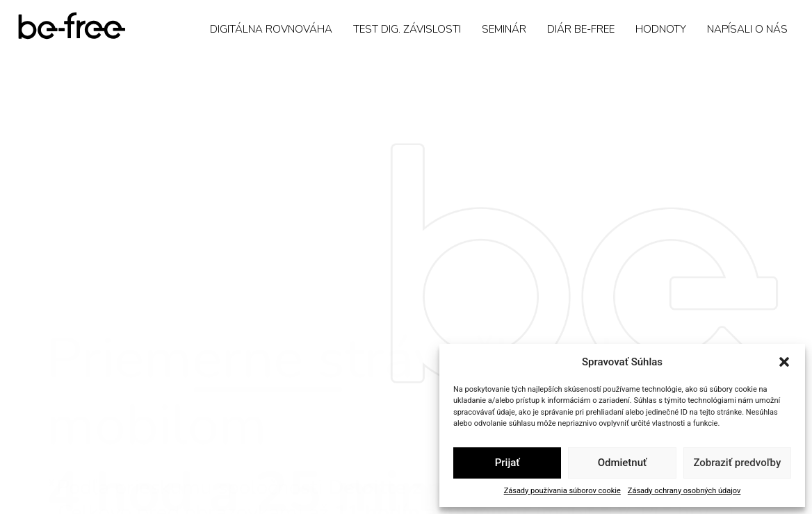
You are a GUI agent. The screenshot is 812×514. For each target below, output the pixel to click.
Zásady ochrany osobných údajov (684, 491)
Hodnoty (661, 29)
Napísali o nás (747, 29)
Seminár (504, 29)
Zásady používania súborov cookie (562, 491)
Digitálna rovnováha (271, 29)
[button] (784, 362)
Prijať (507, 463)
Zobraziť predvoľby (737, 463)
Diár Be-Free (581, 29)
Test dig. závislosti (407, 29)
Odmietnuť (623, 463)
